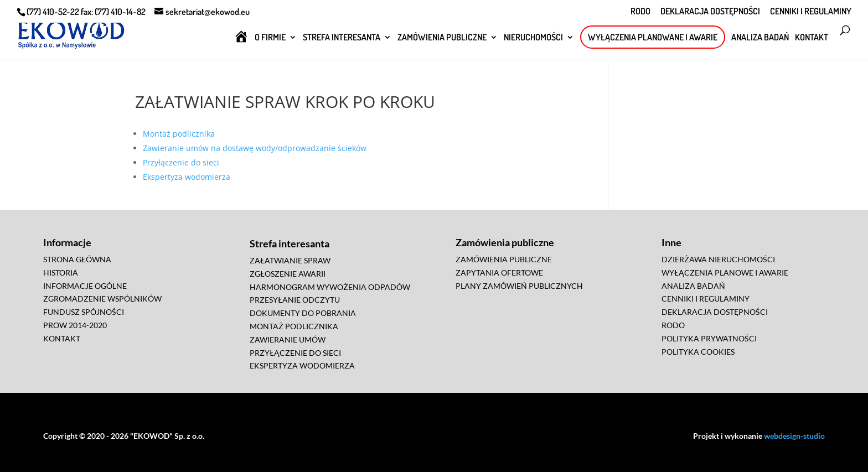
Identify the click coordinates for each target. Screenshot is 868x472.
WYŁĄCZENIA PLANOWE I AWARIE (725, 273)
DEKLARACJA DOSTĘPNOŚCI (710, 12)
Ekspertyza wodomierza (187, 177)
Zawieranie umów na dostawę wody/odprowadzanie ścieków (255, 148)
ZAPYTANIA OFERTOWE (499, 273)
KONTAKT (812, 38)
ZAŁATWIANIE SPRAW (290, 260)
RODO (640, 12)
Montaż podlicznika (179, 134)
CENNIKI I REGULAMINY (811, 12)
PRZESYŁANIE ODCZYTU (295, 300)
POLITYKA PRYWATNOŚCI (709, 338)
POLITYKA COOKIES (698, 352)
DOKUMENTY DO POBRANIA (303, 313)
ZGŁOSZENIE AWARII (288, 274)
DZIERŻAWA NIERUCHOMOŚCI (718, 259)
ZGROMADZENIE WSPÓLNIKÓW (102, 299)
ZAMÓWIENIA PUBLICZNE (442, 38)
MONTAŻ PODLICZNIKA (294, 326)
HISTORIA (61, 273)
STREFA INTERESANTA (342, 38)
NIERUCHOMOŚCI (533, 38)
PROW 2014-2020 (75, 325)
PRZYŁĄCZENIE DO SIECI (295, 353)
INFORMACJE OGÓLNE (85, 286)
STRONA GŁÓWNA (77, 259)
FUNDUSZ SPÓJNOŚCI (84, 312)
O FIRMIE (270, 38)
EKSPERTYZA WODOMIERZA (302, 365)
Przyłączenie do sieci (181, 162)
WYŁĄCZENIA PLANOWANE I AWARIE (653, 37)
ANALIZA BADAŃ (760, 38)
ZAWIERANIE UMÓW (288, 339)
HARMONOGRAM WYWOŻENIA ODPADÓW (330, 287)
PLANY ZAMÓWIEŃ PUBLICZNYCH (519, 286)
